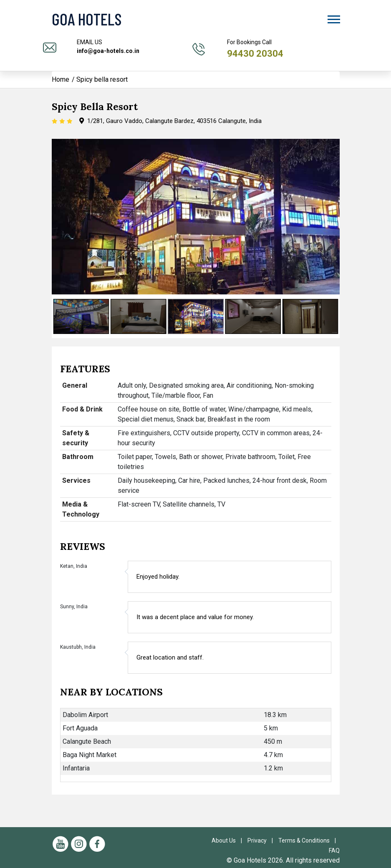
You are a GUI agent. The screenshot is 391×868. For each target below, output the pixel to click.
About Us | (229, 840)
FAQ (334, 850)
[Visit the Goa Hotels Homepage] (108, 19)
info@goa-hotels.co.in (108, 51)
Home (61, 79)
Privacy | (262, 840)
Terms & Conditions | (309, 840)
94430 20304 (255, 54)
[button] (333, 18)
